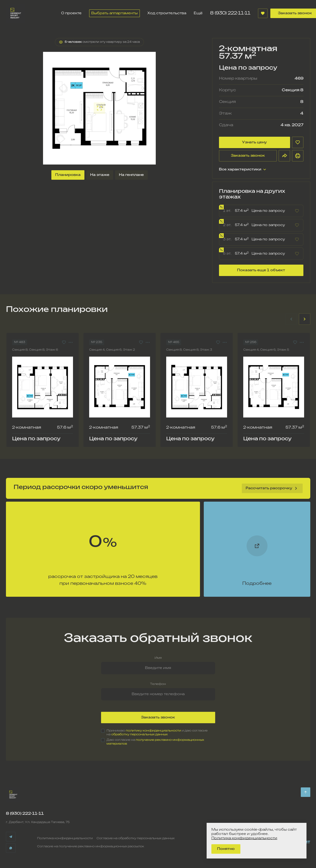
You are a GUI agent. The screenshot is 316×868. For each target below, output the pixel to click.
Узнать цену (254, 142)
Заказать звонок (248, 156)
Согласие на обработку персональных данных (136, 838)
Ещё (198, 13)
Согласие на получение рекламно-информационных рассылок (91, 846)
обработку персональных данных (139, 735)
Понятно (226, 849)
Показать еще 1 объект (261, 270)
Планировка (68, 175)
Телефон (158, 684)
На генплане (131, 175)
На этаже (100, 175)
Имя (158, 658)
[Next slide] (305, 319)
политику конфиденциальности (153, 731)
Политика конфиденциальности (65, 838)
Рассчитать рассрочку (272, 488)
